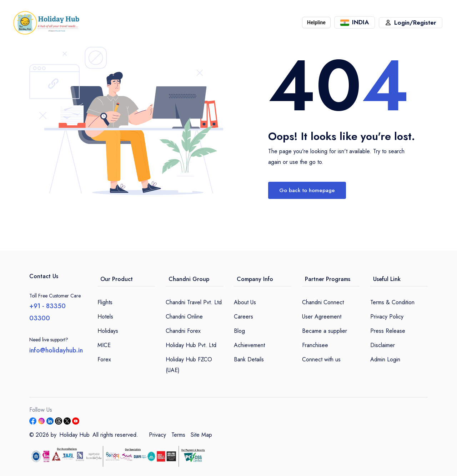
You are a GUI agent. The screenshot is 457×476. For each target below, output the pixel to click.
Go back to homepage (307, 190)
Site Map (201, 435)
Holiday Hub (74, 435)
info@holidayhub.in (56, 350)
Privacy (157, 435)
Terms (178, 435)
